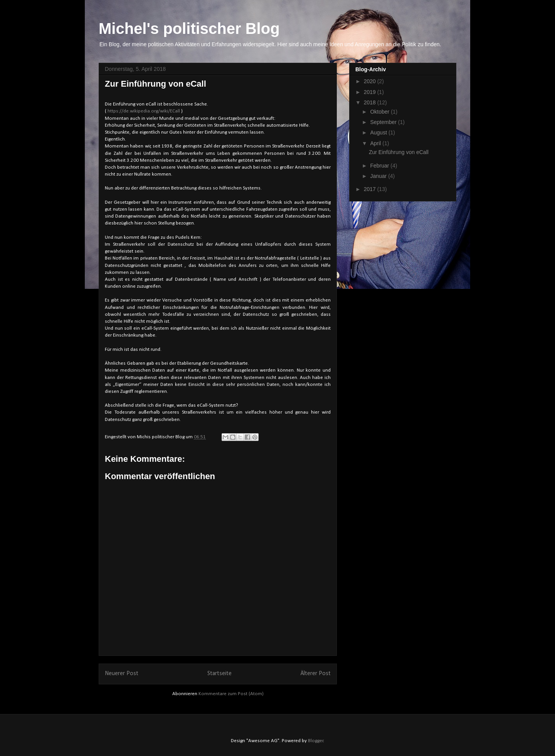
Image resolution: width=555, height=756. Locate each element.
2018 (371, 102)
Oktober (380, 112)
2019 (371, 92)
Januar (379, 176)
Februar (380, 166)
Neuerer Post (122, 674)
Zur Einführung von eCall (399, 152)
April (376, 143)
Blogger (316, 741)
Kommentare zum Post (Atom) (231, 694)
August (379, 132)
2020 (371, 81)
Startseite (219, 674)
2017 (371, 189)
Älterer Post (316, 674)
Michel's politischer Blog (189, 28)
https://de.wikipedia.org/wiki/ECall (144, 111)
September (384, 122)
